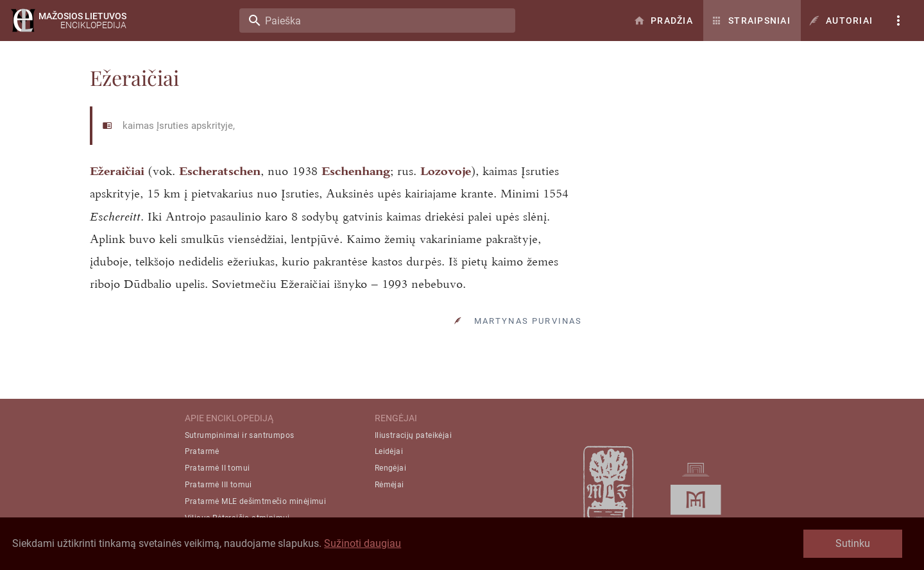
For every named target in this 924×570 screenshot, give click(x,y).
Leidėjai (389, 451)
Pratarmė (202, 451)
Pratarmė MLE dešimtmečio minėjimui (256, 501)
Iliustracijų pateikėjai (413, 435)
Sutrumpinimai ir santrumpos (240, 435)
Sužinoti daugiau (363, 543)
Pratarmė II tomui (218, 468)
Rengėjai (390, 468)
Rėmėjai (389, 485)
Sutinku (853, 543)
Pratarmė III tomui (218, 485)
